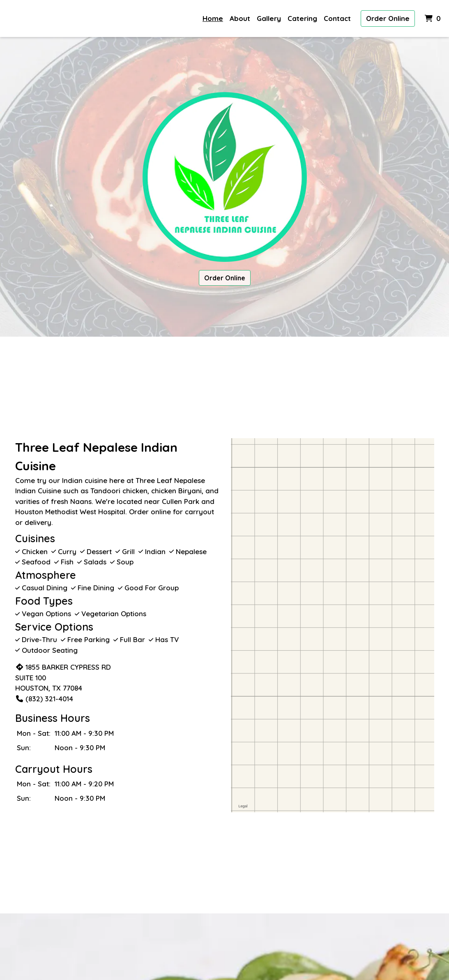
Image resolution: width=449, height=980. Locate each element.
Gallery (269, 18)
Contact (337, 18)
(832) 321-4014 (44, 699)
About (240, 18)
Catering (302, 18)
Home (213, 18)
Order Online (388, 18)
